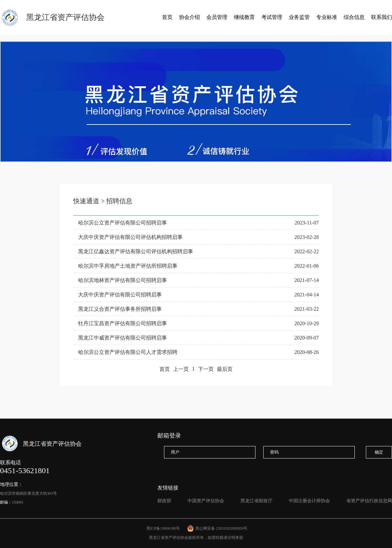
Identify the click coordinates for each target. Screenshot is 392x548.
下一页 (206, 369)
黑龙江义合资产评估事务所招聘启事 (120, 309)
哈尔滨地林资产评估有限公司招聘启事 (122, 280)
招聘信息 (119, 201)
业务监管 (299, 17)
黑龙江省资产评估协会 (65, 17)
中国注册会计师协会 (309, 501)
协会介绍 (189, 17)
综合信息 (354, 17)
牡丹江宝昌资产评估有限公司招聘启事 (122, 323)
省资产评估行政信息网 (369, 501)
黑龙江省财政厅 (256, 501)
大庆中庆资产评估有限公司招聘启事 (120, 295)
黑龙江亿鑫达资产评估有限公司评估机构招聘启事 (136, 251)
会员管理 (217, 17)
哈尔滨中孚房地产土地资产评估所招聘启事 (128, 266)
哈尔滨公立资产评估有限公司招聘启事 (122, 223)
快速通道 (86, 201)
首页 (167, 17)
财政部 (164, 501)
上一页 (181, 369)
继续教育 (244, 17)
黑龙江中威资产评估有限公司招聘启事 (122, 338)
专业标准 (327, 17)
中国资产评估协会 (206, 501)
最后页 (225, 369)
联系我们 (382, 17)
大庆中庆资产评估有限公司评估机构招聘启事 (130, 237)
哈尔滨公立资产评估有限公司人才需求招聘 (128, 352)
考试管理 (272, 17)
